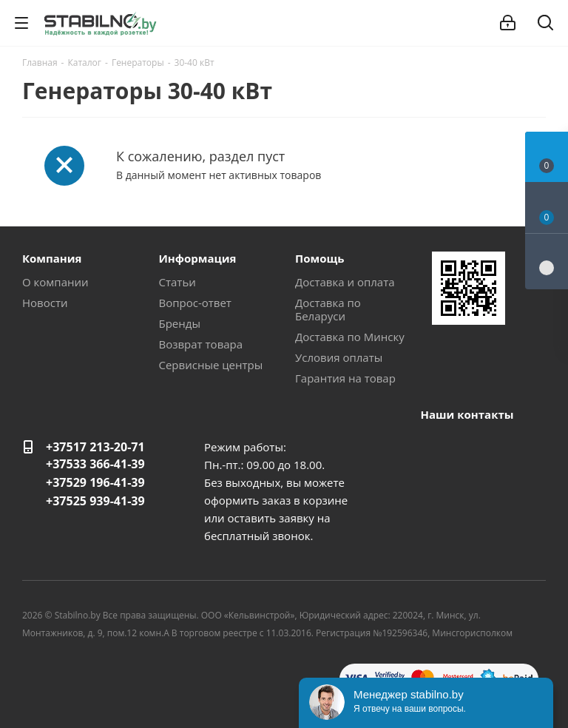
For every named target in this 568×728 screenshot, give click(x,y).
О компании (55, 282)
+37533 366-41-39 (95, 464)
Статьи (177, 282)
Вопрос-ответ (195, 303)
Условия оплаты (339, 357)
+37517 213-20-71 (95, 447)
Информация (198, 258)
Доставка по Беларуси (328, 309)
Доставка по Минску (350, 337)
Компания (52, 258)
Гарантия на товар (345, 378)
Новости (45, 303)
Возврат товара (201, 344)
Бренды (180, 323)
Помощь (319, 258)
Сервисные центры (211, 365)
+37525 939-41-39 (95, 501)
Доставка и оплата (345, 282)
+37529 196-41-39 (95, 482)
